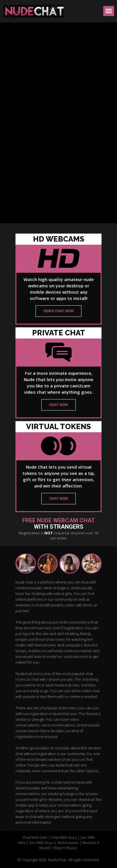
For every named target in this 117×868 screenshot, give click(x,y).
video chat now (58, 311)
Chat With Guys (64, 837)
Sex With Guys (41, 843)
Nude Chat (57, 860)
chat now (58, 405)
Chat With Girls (35, 837)
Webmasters (68, 843)
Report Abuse (65, 848)
